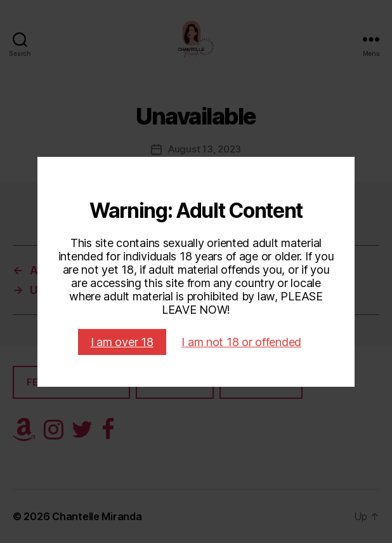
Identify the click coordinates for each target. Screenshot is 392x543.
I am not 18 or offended (241, 342)
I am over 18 (122, 342)
